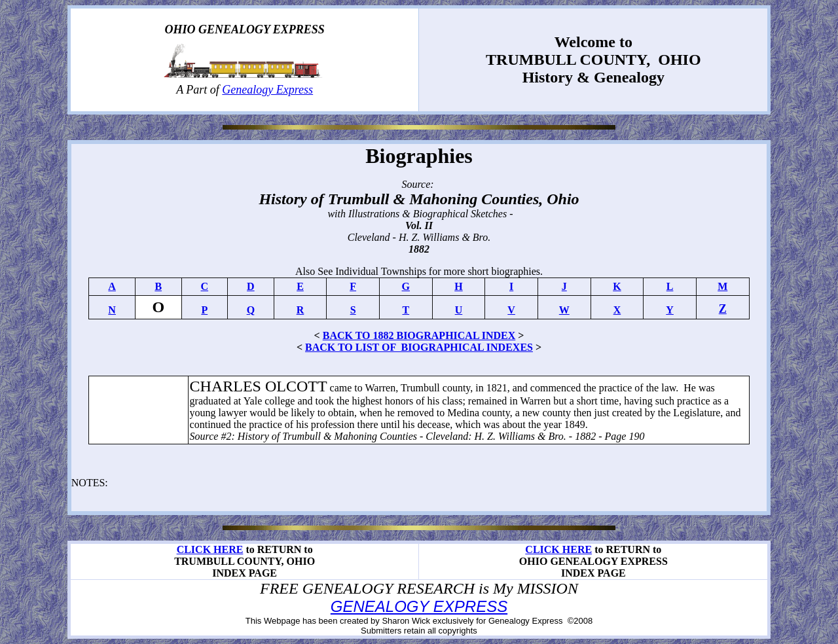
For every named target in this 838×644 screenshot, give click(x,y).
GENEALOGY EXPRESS (419, 606)
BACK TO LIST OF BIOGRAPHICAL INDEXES (419, 347)
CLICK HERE (210, 549)
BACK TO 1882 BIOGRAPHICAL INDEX (419, 335)
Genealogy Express (267, 90)
